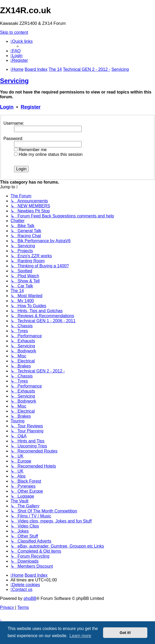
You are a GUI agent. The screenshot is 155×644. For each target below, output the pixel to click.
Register (31, 107)
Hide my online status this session (48, 154)
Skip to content (14, 32)
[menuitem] (16, 51)
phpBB (30, 598)
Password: (13, 139)
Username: (14, 123)
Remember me (30, 150)
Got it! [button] (125, 633)
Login (7, 107)
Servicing (14, 81)
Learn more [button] (80, 636)
